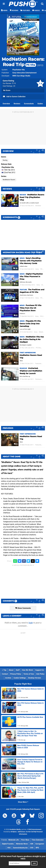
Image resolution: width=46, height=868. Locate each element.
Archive (8, 678)
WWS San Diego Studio (21, 76)
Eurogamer (40, 844)
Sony (37, 269)
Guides (40, 104)
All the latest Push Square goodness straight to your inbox (23, 857)
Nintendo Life (14, 840)
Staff (18, 670)
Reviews (17, 104)
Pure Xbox (25, 840)
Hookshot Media (15, 829)
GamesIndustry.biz (20, 848)
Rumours (38, 379)
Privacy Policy (16, 674)
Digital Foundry (8, 844)
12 (15, 268)
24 (15, 300)
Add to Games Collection (14, 97)
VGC (9, 848)
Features (38, 364)
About (11, 670)
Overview (6, 104)
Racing (5, 160)
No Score (7, 90)
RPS (37, 848)
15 (15, 331)
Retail (41, 332)
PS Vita (43, 269)
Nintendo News (22, 844)
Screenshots (29, 104)
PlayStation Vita (19, 70)
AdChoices (21, 832)
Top (4, 670)
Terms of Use (29, 674)
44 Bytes (14, 832)
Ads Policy (40, 674)
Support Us (40, 670)
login (31, 623)
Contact (5, 674)
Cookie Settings (20, 678)
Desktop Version (35, 678)
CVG (32, 848)
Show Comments (23, 608)
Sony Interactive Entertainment (24, 73)
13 (15, 347)
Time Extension (38, 840)
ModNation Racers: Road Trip (23, 62)
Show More (23, 802)
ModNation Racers (9, 180)
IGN (32, 844)
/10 (14, 83)
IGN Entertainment (35, 829)
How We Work (27, 670)
